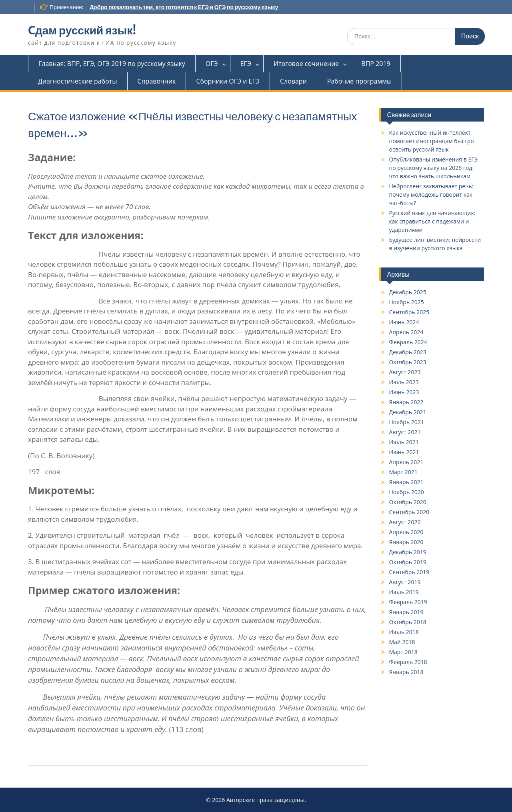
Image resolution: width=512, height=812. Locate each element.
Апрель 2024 (406, 332)
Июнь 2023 (404, 392)
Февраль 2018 (408, 662)
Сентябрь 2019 (409, 572)
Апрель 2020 (406, 532)
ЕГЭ (246, 64)
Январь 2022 (406, 402)
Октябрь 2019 (408, 562)
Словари (293, 81)
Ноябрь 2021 (407, 422)
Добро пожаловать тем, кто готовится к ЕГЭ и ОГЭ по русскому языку (184, 7)
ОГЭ (212, 64)
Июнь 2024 (404, 322)
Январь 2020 (406, 542)
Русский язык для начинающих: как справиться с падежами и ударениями (432, 221)
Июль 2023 (404, 382)
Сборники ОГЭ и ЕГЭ (228, 81)
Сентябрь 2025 (409, 312)
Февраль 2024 (408, 342)
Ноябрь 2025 (407, 302)
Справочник (157, 81)
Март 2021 (403, 472)
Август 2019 (405, 582)
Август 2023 (405, 372)
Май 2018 (402, 642)
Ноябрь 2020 (407, 492)
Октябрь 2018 (408, 622)
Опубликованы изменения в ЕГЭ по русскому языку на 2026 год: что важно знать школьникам (434, 168)
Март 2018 (403, 652)
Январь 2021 (406, 482)
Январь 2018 (406, 672)
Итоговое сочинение (306, 64)
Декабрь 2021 (408, 412)
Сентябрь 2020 (409, 512)
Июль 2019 (404, 592)
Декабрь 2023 (408, 352)
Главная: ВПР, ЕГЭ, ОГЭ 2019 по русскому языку (112, 64)
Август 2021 (405, 432)
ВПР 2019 (376, 64)
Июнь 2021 (404, 452)
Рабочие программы (359, 81)
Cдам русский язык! (82, 30)
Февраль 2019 (408, 602)
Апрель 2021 (406, 462)
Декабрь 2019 (408, 552)
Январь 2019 (406, 612)
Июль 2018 (404, 632)
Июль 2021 (404, 442)
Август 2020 (405, 522)
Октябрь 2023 (408, 362)
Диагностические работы (78, 81)
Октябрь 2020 (408, 502)
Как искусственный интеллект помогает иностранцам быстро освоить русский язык (432, 141)
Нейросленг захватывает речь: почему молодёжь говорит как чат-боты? (431, 195)
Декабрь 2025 (408, 292)
